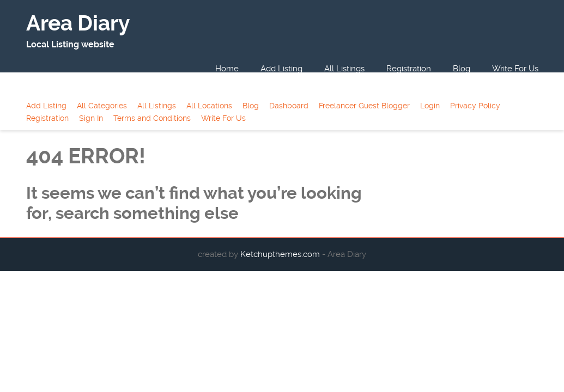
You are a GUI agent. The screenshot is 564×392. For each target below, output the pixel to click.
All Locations (209, 106)
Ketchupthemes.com (281, 254)
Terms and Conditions (152, 118)
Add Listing (281, 69)
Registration (409, 69)
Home (227, 69)
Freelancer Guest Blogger (364, 106)
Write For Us (515, 69)
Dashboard (289, 106)
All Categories (102, 106)
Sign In (91, 118)
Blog (462, 69)
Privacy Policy (475, 106)
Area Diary (78, 23)
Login (430, 106)
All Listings (344, 69)
